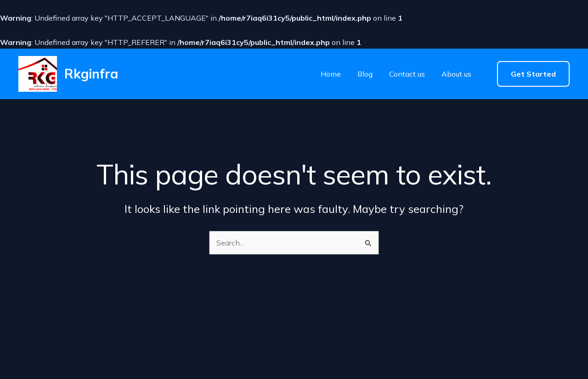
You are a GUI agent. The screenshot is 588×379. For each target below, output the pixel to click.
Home (331, 74)
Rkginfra (91, 74)
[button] (533, 74)
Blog (365, 74)
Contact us (407, 74)
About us (456, 74)
